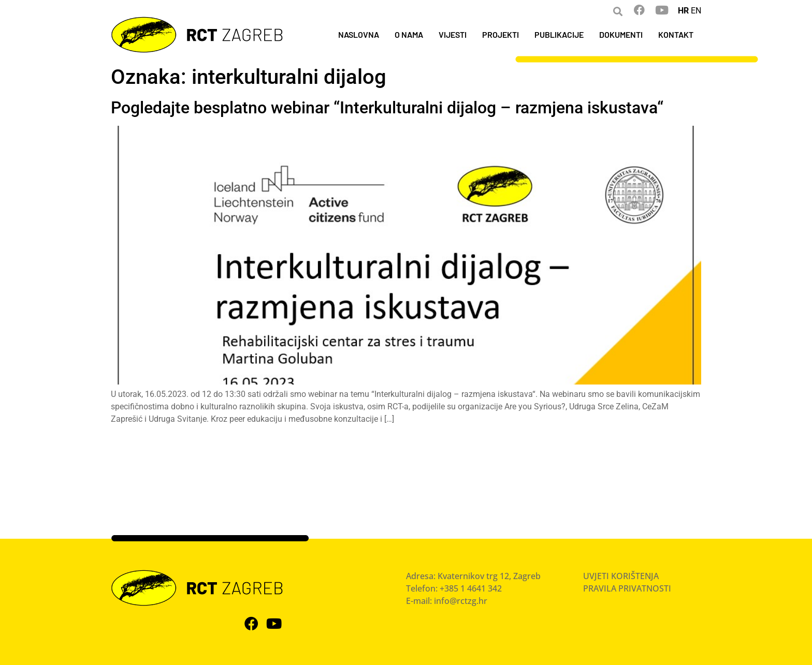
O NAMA (409, 34)
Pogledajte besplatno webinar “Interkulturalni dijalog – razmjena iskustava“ (387, 108)
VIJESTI (453, 34)
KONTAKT (676, 34)
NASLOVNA (359, 34)
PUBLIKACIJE (559, 34)
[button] (618, 11)
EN (696, 11)
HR (683, 11)
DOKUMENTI (621, 34)
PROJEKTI (501, 34)
